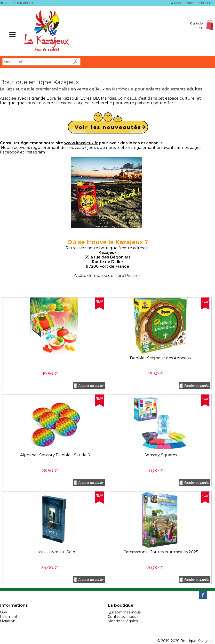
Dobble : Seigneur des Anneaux (161, 358)
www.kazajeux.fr (81, 143)
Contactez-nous (122, 617)
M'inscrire (205, 3)
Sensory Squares (161, 455)
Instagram (35, 152)
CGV (4, 612)
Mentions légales (123, 621)
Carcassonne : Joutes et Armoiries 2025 (161, 552)
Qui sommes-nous (124, 612)
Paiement (9, 617)
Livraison (8, 621)
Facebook (10, 152)
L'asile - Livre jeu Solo (55, 552)
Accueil (9, 3)
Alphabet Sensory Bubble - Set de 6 (55, 455)
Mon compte (184, 3)
